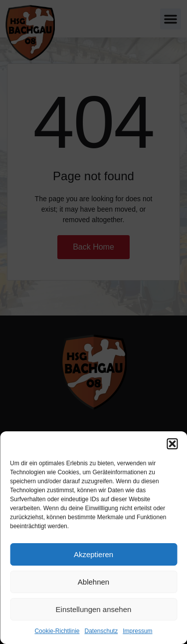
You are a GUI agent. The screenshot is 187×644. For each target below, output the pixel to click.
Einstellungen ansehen (94, 609)
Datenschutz (101, 631)
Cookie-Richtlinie (57, 631)
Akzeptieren (93, 554)
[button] (172, 444)
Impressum (137, 631)
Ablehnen (93, 582)
